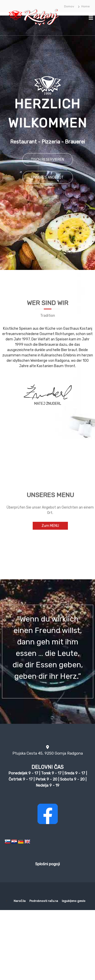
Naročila (20, 901)
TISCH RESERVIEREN (48, 160)
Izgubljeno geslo (74, 901)
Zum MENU (50, 526)
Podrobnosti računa (44, 901)
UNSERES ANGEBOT (48, 177)
